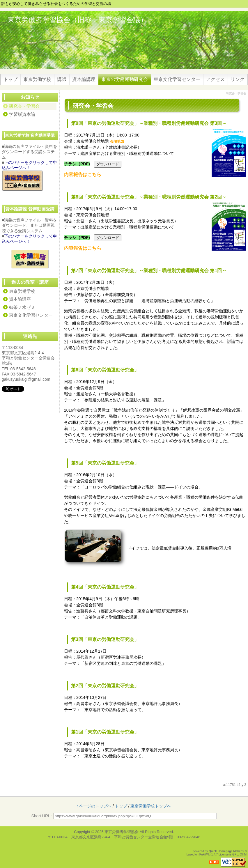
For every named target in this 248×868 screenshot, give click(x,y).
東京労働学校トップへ (151, 806)
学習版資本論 (22, 114)
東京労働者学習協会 (122, 832)
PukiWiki (205, 854)
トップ (10, 79)
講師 (62, 79)
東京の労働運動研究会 (125, 79)
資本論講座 (84, 79)
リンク (238, 79)
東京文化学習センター (177, 79)
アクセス (215, 79)
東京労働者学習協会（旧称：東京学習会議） (77, 20)
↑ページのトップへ (94, 806)
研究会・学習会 (24, 106)
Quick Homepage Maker (225, 851)
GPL (235, 854)
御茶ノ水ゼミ (22, 307)
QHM (243, 854)
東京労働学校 (37, 79)
